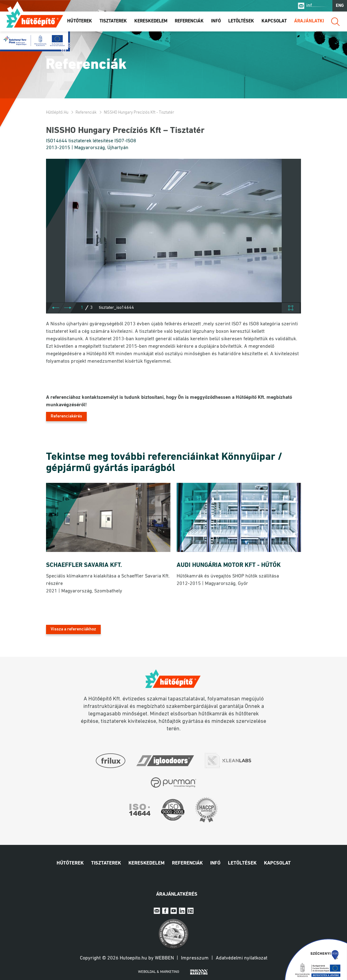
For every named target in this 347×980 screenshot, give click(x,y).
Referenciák (189, 21)
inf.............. (318, 6)
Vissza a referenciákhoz (73, 629)
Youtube (174, 911)
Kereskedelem (151, 21)
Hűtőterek (80, 21)
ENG (340, 6)
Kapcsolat (274, 21)
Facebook (165, 911)
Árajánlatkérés (314, 21)
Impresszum (195, 958)
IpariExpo (190, 911)
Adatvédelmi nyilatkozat (242, 958)
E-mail (157, 911)
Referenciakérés (66, 416)
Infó (216, 21)
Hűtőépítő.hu (35, 18)
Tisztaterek (113, 21)
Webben (164, 958)
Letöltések (241, 21)
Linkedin (182, 911)
